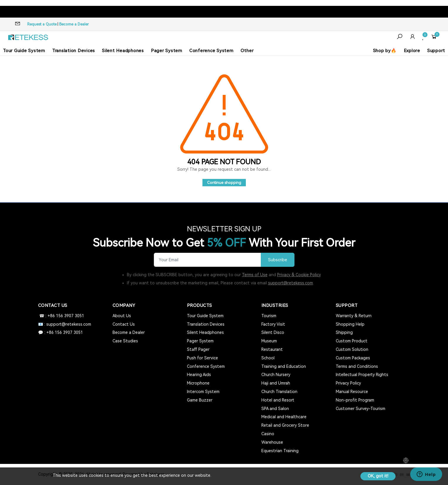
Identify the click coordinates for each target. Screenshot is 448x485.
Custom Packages (353, 358)
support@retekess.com (291, 283)
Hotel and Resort (278, 400)
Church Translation (279, 392)
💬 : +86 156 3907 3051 (61, 332)
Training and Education (284, 366)
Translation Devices (74, 51)
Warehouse (272, 442)
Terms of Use (255, 275)
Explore (412, 51)
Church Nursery (276, 375)
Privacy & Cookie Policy (299, 275)
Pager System (167, 51)
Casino (268, 434)
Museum (269, 341)
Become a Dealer (74, 24)
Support (436, 51)
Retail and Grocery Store (285, 425)
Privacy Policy (348, 383)
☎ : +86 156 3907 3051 (61, 316)
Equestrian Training (280, 451)
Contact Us (124, 324)
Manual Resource (352, 392)
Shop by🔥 (385, 51)
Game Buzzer (200, 400)
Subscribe (278, 260)
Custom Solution (352, 349)
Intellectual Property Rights (362, 375)
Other (247, 51)
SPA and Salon (275, 409)
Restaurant (272, 349)
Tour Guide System (24, 51)
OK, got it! (378, 476)
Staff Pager (198, 349)
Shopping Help (350, 324)
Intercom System (203, 392)
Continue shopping (224, 183)
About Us (122, 316)
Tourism (269, 316)
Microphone (198, 383)
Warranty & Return (354, 316)
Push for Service (202, 358)
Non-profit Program (355, 400)
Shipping (344, 332)
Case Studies (125, 341)
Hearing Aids (199, 375)
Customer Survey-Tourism (361, 409)
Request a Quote (42, 24)
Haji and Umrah (276, 383)
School (268, 358)
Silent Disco (273, 332)
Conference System (211, 51)
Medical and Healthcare (284, 417)
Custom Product (352, 341)
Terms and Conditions (357, 366)
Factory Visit (273, 324)
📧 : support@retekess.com (65, 324)
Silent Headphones (123, 51)
